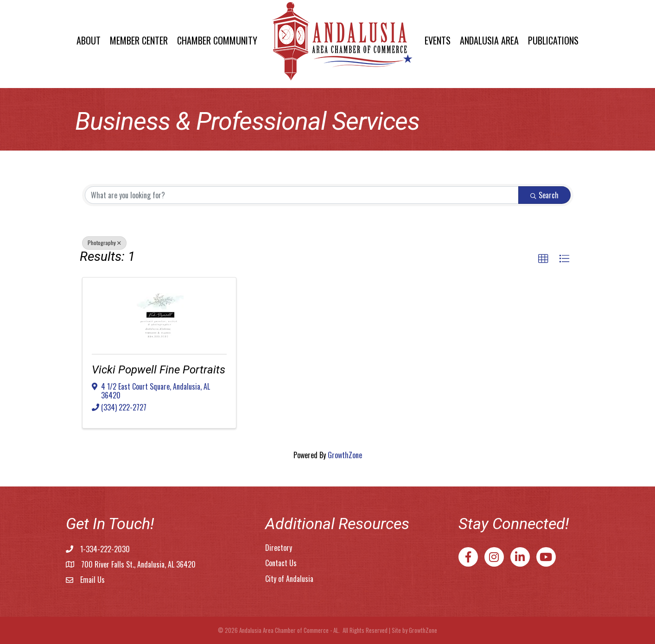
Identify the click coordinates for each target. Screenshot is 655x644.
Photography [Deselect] (104, 243)
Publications (553, 40)
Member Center (139, 40)
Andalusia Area (489, 40)
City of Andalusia (289, 579)
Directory (279, 548)
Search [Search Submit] (544, 195)
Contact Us (281, 563)
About (89, 40)
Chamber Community (217, 40)
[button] (543, 259)
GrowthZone (345, 455)
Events (438, 40)
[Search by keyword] (302, 195)
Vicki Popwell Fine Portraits (159, 370)
